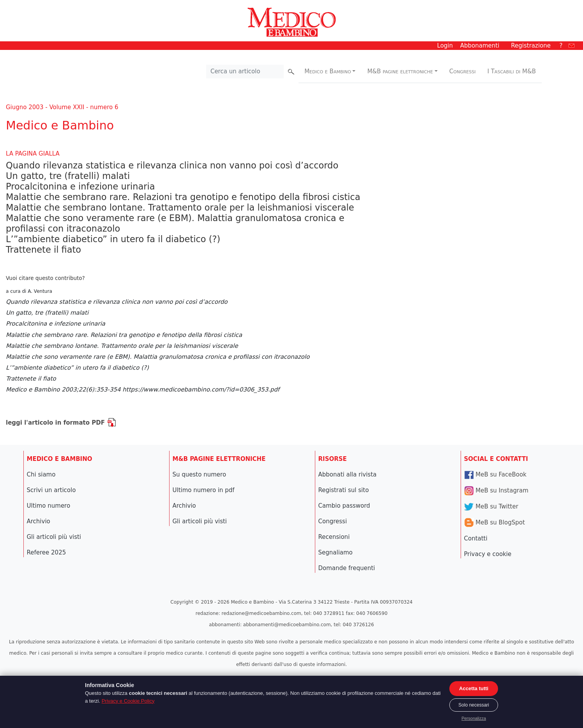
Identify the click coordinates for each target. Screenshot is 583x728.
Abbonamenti (480, 46)
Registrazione (531, 46)
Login (445, 46)
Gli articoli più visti (54, 537)
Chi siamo (41, 475)
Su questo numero (200, 475)
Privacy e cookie (488, 554)
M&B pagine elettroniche (400, 71)
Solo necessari (474, 705)
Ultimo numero (49, 506)
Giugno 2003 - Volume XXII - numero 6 (62, 107)
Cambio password (344, 506)
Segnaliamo (336, 553)
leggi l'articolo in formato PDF (61, 423)
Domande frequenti (347, 568)
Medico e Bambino (328, 71)
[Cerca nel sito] (245, 72)
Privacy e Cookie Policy (128, 701)
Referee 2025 (47, 553)
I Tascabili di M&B (512, 71)
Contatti (476, 538)
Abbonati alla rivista (348, 475)
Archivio (39, 521)
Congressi (463, 71)
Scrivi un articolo (51, 490)
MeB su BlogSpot (495, 523)
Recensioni (334, 537)
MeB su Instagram (496, 491)
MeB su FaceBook (495, 475)
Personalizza (474, 718)
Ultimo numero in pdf (204, 490)
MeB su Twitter (491, 507)
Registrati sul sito (344, 490)
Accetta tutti (474, 688)
